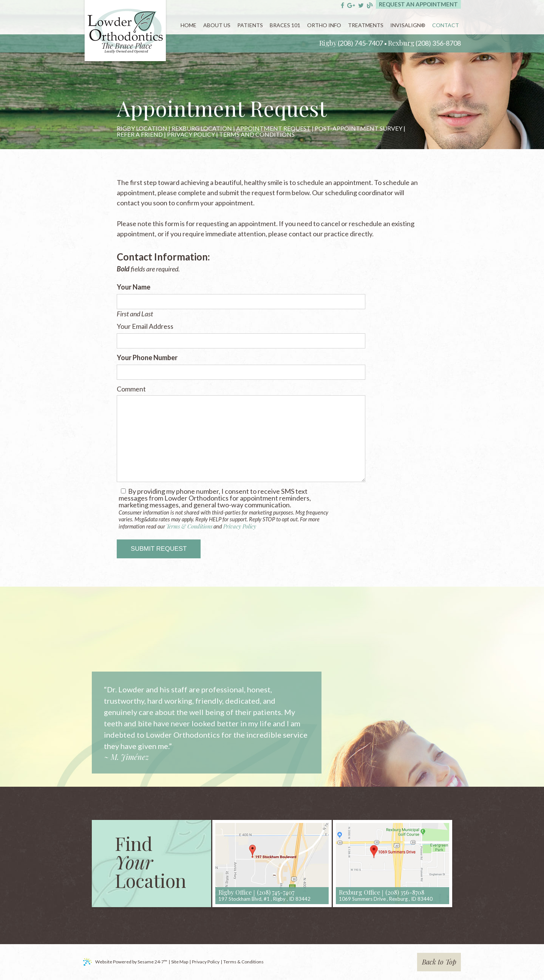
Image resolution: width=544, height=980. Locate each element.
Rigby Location (142, 128)
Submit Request (159, 549)
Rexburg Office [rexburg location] (359, 892)
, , (264, 899)
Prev (92, 713)
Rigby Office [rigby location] (235, 892)
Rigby (328, 43)
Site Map (180, 962)
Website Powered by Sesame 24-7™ (125, 962)
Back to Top (439, 962)
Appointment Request (273, 128)
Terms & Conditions (189, 526)
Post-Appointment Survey (359, 128)
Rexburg (401, 43)
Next (322, 713)
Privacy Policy (191, 134)
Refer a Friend (140, 134)
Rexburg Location (202, 128)
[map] (272, 864)
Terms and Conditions (257, 134)
